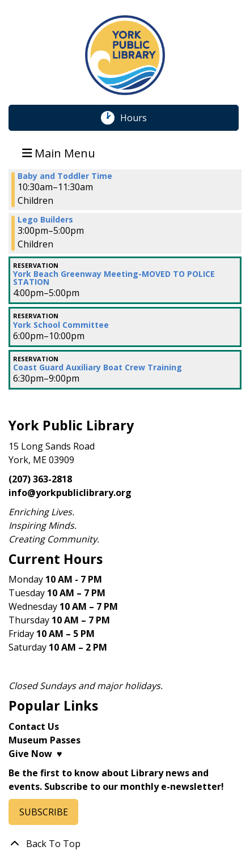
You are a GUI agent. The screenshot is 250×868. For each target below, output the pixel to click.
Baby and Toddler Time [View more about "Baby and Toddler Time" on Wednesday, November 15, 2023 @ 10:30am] (65, 176)
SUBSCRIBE (44, 812)
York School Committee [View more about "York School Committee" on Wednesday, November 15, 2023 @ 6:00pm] (61, 325)
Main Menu (59, 153)
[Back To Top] (125, 844)
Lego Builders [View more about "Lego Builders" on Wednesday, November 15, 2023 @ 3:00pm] (45, 220)
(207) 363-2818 (40, 479)
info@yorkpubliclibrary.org (70, 493)
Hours (139, 118)
